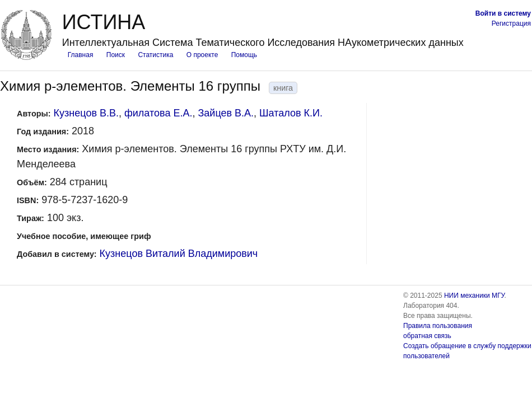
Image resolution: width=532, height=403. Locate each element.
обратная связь (427, 336)
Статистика (155, 55)
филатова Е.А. (158, 113)
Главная (81, 55)
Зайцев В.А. (226, 113)
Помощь (244, 55)
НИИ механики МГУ (474, 296)
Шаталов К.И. (291, 113)
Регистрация (511, 24)
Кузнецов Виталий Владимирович (179, 254)
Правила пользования (438, 326)
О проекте (202, 55)
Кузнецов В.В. (86, 113)
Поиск (116, 55)
